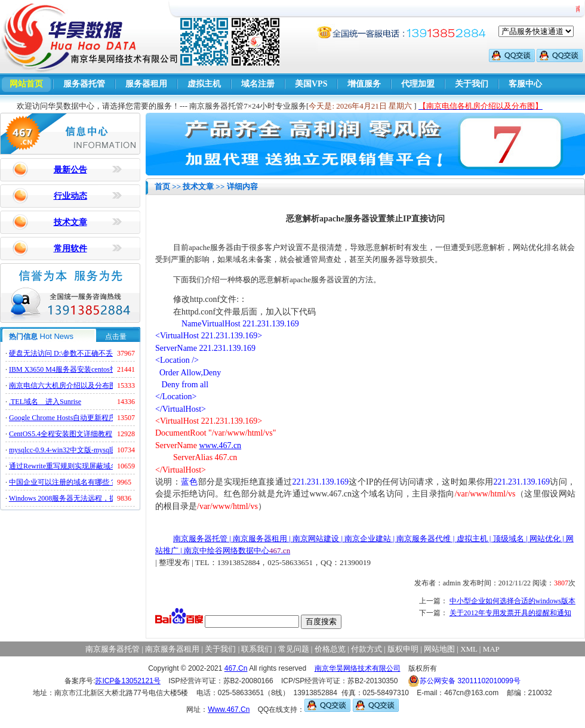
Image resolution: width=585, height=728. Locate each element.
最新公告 (70, 170)
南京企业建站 (368, 539)
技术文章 (70, 222)
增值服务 (364, 84)
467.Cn (236, 668)
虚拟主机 (204, 84)
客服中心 (525, 84)
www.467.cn (220, 445)
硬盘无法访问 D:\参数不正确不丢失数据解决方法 (86, 353)
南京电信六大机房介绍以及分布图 (63, 385)
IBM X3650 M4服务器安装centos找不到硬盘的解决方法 (95, 369)
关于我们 (472, 84)
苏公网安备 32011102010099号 (464, 681)
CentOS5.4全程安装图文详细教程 (61, 434)
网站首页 (26, 84)
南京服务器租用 (260, 539)
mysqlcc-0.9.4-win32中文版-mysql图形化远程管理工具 (92, 450)
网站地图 (439, 649)
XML (469, 649)
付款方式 (367, 649)
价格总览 (330, 649)
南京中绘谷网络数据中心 (227, 550)
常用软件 (70, 249)
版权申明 (403, 649)
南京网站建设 (316, 539)
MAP (491, 649)
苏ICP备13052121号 (127, 681)
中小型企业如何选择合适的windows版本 (512, 601)
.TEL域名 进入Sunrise (45, 402)
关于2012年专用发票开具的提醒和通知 (510, 613)
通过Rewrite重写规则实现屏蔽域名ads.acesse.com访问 (92, 466)
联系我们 (257, 649)
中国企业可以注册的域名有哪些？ (63, 482)
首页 (162, 186)
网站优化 (545, 539)
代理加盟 (418, 84)
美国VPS (311, 84)
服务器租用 (146, 84)
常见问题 (294, 649)
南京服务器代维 (424, 539)
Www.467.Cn (229, 710)
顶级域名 (509, 539)
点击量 (116, 337)
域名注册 (258, 84)
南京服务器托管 (200, 539)
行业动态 (70, 196)
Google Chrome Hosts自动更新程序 (62, 418)
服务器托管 (84, 84)
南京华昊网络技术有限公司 (358, 668)
